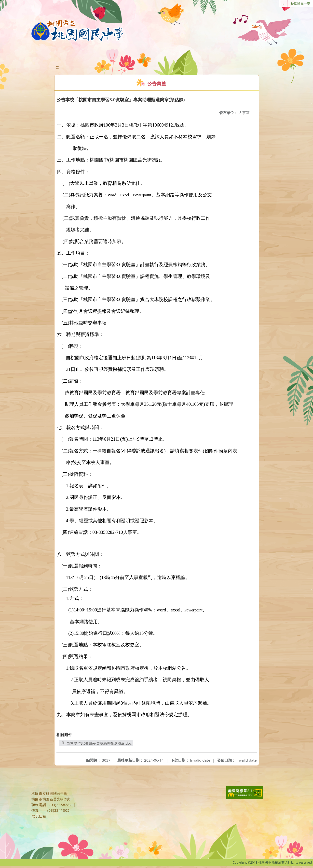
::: (283, 3)
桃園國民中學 (300, 3)
